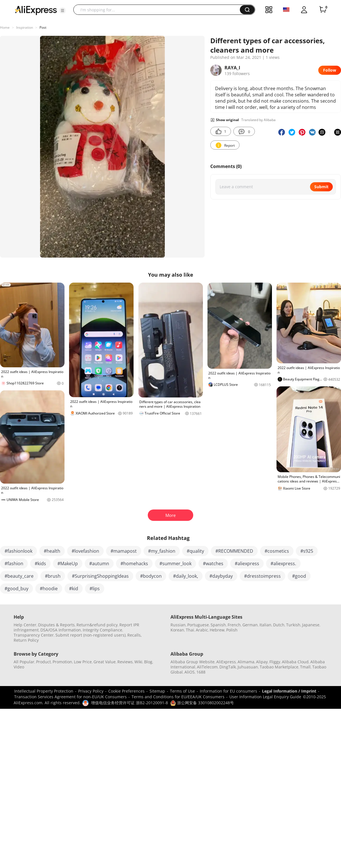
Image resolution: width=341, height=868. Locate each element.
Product (43, 662)
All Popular (24, 662)
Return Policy (26, 640)
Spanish (218, 625)
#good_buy (16, 589)
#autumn (99, 564)
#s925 (307, 551)
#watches (213, 564)
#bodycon (151, 576)
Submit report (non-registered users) (91, 635)
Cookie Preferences (126, 691)
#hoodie (49, 589)
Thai (190, 630)
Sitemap (157, 691)
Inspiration (25, 27)
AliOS (190, 672)
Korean (177, 630)
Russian (178, 625)
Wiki (138, 662)
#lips (95, 589)
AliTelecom (207, 667)
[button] (63, 11)
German (250, 625)
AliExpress (226, 662)
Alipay (262, 662)
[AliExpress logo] (36, 10)
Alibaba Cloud (295, 662)
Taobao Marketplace (279, 667)
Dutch (279, 625)
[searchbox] (159, 10)
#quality (195, 551)
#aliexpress (247, 564)
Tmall (305, 667)
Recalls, (135, 635)
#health (52, 551)
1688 (201, 672)
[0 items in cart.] (323, 10)
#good (299, 576)
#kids (40, 564)
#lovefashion (85, 551)
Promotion (62, 662)
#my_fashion (162, 551)
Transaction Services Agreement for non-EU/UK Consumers (70, 697)
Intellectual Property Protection (44, 691)
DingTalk (228, 667)
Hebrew (217, 630)
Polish (232, 630)
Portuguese (198, 625)
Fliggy (275, 662)
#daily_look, (186, 576)
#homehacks (134, 564)
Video (19, 667)
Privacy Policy (91, 691)
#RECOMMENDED (234, 551)
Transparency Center (34, 635)
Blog (148, 662)
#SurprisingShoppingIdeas (100, 576)
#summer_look (175, 564)
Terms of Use (182, 691)
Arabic (202, 630)
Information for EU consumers (228, 691)
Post (43, 27)
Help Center (25, 625)
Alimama (246, 662)
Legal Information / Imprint (289, 691)
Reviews (125, 662)
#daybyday (221, 576)
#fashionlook (18, 551)
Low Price (83, 662)
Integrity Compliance (102, 630)
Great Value (105, 662)
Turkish (293, 625)
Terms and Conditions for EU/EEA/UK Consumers (178, 697)
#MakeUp (68, 564)
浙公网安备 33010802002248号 (202, 703)
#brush (53, 576)
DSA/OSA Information (61, 630)
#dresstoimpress (262, 576)
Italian (265, 625)
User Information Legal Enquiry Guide (265, 697)
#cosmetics (277, 551)
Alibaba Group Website (193, 662)
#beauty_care (19, 576)
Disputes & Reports (56, 625)
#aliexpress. (283, 564)
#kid (74, 589)
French (234, 625)
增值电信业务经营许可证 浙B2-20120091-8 (129, 703)
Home (5, 27)
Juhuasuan (248, 667)
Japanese (311, 625)
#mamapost (124, 551)
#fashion (14, 564)
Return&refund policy (97, 625)
